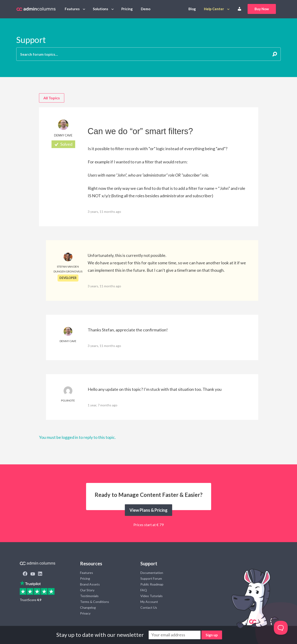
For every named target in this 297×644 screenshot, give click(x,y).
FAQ (144, 590)
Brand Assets (90, 584)
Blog (192, 9)
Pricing (127, 9)
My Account (149, 602)
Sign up (212, 635)
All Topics (52, 98)
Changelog (88, 607)
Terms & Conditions (95, 602)
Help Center (214, 9)
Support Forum (151, 578)
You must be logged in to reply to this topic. (77, 437)
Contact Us (149, 607)
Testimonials (89, 596)
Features (72, 9)
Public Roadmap (152, 584)
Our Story (87, 590)
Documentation (152, 573)
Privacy (85, 613)
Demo (146, 9)
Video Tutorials (152, 596)
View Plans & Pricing (148, 510)
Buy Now (262, 9)
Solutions (100, 9)
